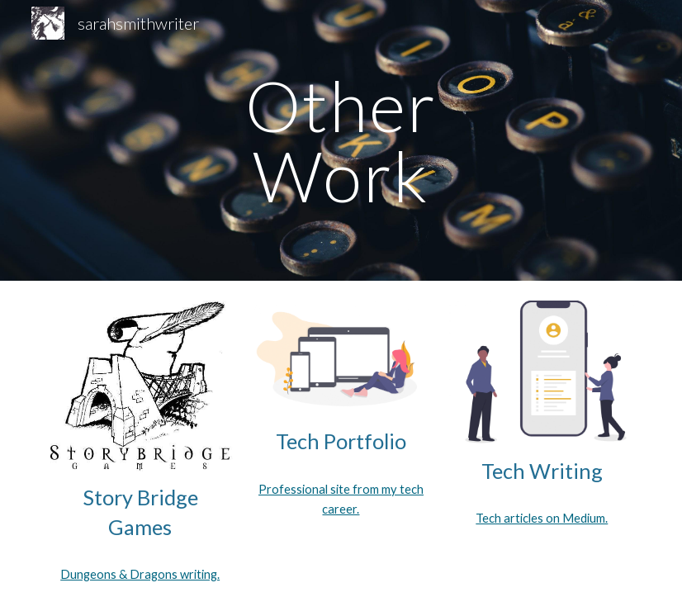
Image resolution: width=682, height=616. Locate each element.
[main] (341, 141)
